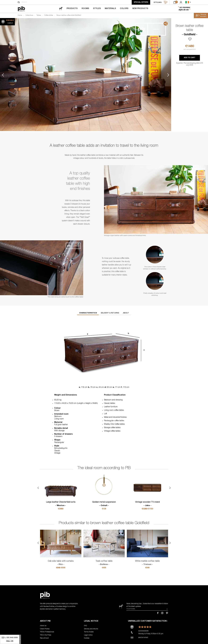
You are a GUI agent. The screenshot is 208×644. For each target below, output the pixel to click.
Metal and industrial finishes (115, 417)
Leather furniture (111, 407)
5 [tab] (12, 93)
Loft (105, 414)
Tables (39, 15)
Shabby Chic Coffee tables (114, 424)
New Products (140, 9)
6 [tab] (12, 104)
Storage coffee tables (112, 428)
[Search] (19, 2)
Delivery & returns (110, 313)
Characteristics (88, 313)
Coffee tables (49, 15)
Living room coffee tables (114, 410)
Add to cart (190, 58)
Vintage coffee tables (112, 431)
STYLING (161, 2)
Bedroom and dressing (113, 400)
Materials (110, 9)
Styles (97, 9)
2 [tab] (12, 57)
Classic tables (110, 403)
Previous (3, 75)
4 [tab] (12, 81)
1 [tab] (12, 45)
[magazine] (61, 9)
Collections (29, 15)
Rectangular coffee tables (114, 421)
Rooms (85, 9)
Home (20, 15)
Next (168, 75)
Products (72, 9)
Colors (124, 9)
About (126, 313)
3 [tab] (12, 69)
